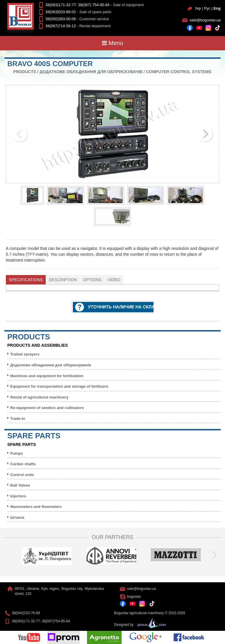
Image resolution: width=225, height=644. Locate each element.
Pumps (17, 453)
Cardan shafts (23, 464)
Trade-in (18, 419)
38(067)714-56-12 (61, 26)
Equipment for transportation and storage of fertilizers (59, 386)
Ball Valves (20, 485)
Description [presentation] (63, 280)
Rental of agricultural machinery (39, 397)
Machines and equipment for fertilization (47, 376)
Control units (22, 475)
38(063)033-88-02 (61, 12)
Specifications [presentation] (26, 280)
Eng (217, 8)
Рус (207, 8)
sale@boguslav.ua (205, 20)
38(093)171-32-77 (61, 5)
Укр (198, 8)
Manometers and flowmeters (36, 507)
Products (25, 72)
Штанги (17, 517)
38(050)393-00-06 (61, 19)
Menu (113, 43)
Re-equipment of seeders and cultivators (47, 408)
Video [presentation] (114, 280)
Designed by (139, 625)
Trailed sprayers (25, 354)
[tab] (26, 280)
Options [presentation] (92, 280)
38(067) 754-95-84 (94, 5)
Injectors (18, 496)
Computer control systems (179, 72)
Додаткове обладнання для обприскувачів (91, 72)
